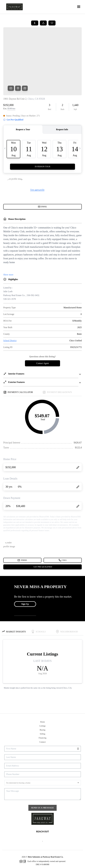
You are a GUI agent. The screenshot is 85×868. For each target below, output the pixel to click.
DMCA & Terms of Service (48, 865)
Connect (43, 721)
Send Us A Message (43, 787)
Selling (42, 713)
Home (42, 701)
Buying (42, 709)
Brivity (40, 861)
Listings (42, 705)
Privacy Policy (29, 865)
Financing (42, 717)
